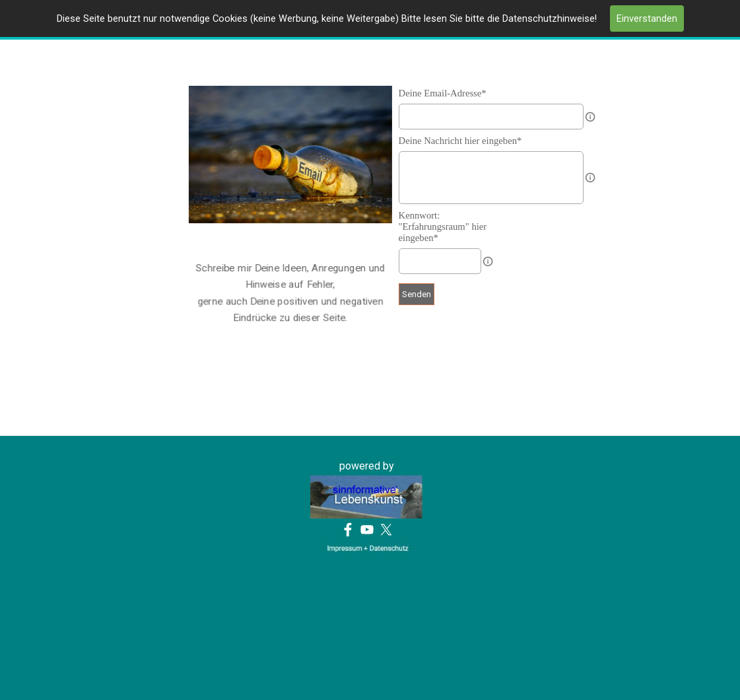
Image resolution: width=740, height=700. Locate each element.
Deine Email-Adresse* (443, 93)
